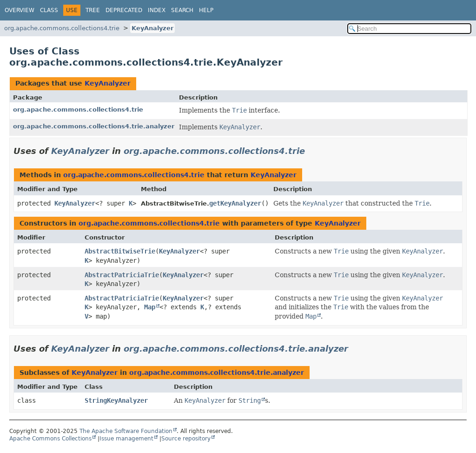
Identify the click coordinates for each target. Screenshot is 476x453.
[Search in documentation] (409, 29)
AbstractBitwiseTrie (120, 251)
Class (49, 10)
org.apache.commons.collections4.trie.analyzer (94, 126)
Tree (93, 10)
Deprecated (124, 10)
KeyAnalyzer (152, 28)
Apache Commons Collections (50, 439)
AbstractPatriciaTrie (122, 275)
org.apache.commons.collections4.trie (62, 28)
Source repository (186, 439)
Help (206, 10)
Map (150, 307)
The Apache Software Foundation (126, 431)
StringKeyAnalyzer (116, 400)
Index (157, 10)
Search (182, 10)
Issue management (126, 439)
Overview (20, 10)
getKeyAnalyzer (235, 203)
